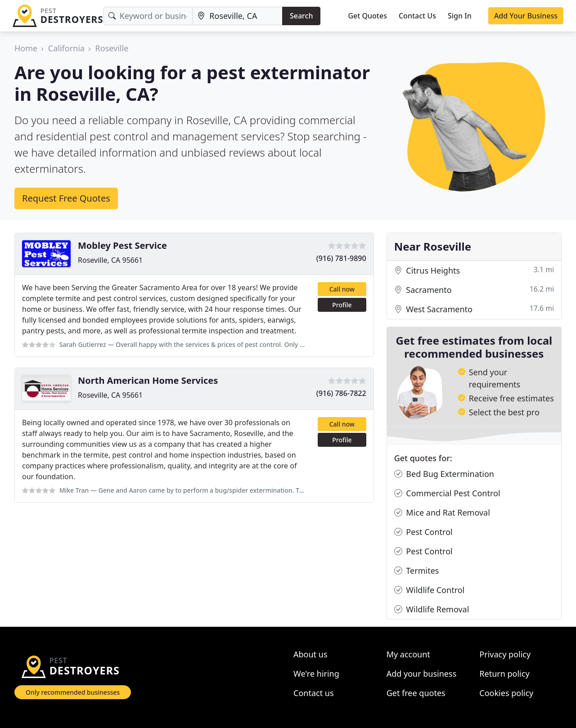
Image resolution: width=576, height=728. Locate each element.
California (66, 48)
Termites (417, 571)
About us (310, 654)
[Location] (237, 16)
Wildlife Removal (432, 609)
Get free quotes (416, 693)
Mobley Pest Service (122, 245)
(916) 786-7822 (341, 393)
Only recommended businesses (73, 692)
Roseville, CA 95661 (110, 260)
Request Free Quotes (66, 198)
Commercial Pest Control (447, 493)
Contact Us (417, 16)
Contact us (314, 693)
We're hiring (316, 674)
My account (408, 654)
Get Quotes (367, 16)
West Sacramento (474, 309)
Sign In (460, 16)
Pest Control (423, 532)
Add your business (422, 674)
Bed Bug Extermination (444, 474)
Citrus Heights (474, 271)
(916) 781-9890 (341, 258)
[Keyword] (148, 16)
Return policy (504, 674)
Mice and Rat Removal (442, 513)
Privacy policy (505, 654)
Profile (342, 305)
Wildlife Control (430, 590)
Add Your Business (526, 16)
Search (301, 16)
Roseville (112, 48)
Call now (342, 289)
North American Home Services (148, 380)
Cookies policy (506, 693)
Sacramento (474, 290)
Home (26, 48)
